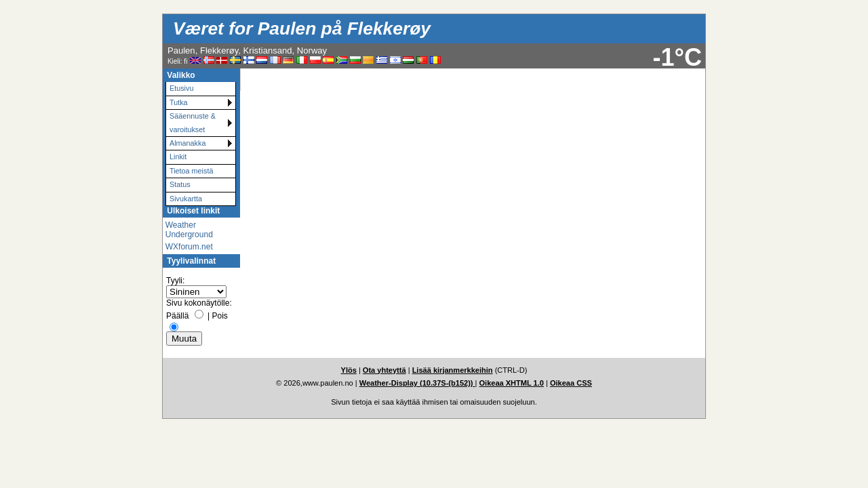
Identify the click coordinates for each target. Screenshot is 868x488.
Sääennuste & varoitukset (193, 122)
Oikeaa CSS (571, 383)
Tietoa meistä (191, 171)
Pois (220, 316)
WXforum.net (189, 247)
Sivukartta (186, 199)
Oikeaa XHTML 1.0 (512, 383)
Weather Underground (189, 230)
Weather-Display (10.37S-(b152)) (417, 383)
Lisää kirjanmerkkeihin (453, 370)
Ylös (349, 370)
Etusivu (181, 88)
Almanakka (188, 143)
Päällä (177, 316)
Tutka (179, 102)
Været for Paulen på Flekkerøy (302, 28)
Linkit (178, 157)
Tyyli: (175, 281)
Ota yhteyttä (384, 370)
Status (180, 184)
